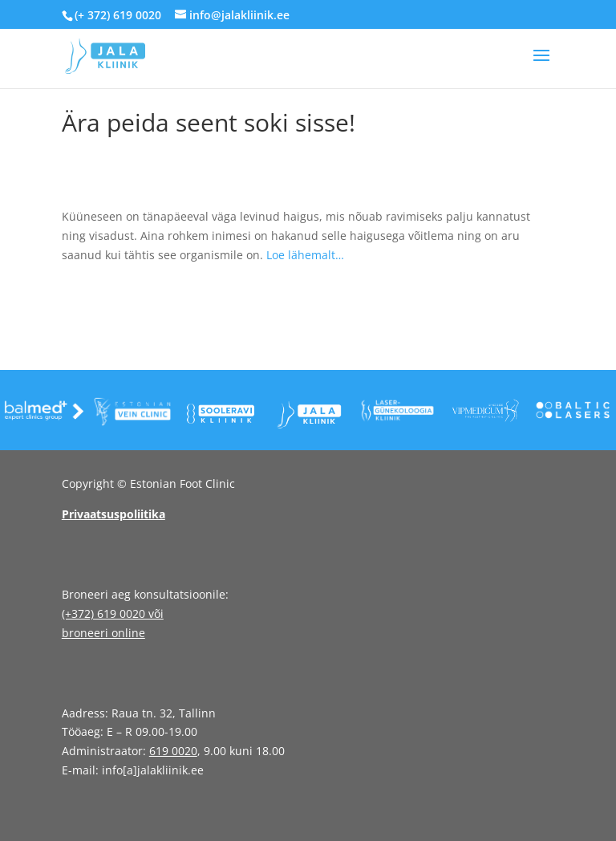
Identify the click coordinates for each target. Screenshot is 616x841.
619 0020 (173, 751)
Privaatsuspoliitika (113, 514)
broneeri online (103, 633)
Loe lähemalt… (305, 255)
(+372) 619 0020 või (113, 613)
